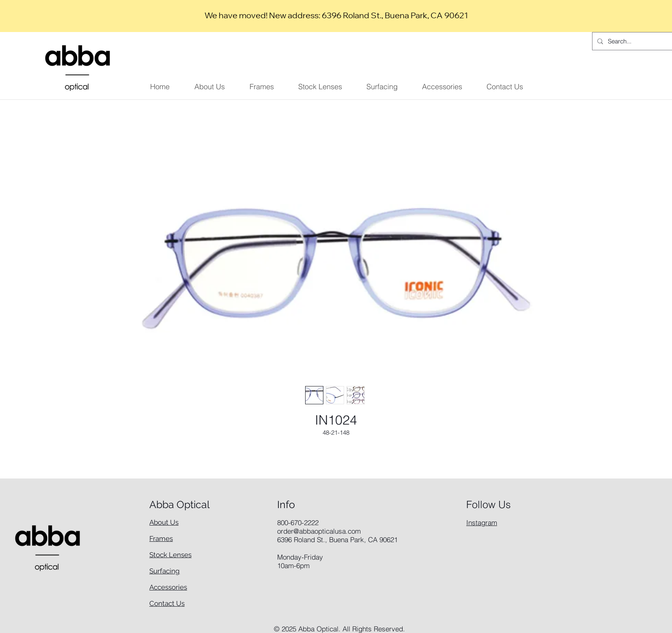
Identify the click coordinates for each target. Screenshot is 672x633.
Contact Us (167, 603)
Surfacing (165, 571)
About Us (164, 522)
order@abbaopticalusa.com (319, 531)
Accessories (168, 587)
